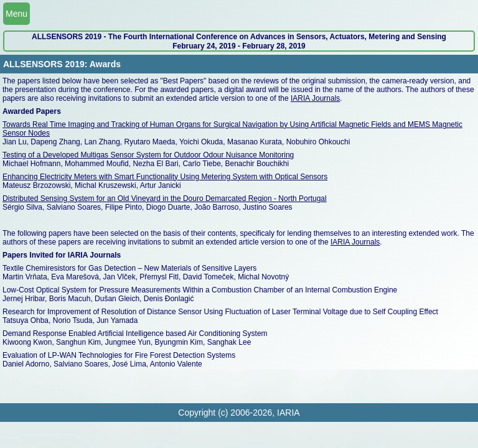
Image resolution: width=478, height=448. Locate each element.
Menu (16, 14)
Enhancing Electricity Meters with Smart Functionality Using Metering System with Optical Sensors (165, 177)
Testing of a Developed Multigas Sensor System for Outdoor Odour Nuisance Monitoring (148, 155)
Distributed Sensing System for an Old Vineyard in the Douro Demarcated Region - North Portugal (165, 198)
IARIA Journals (315, 98)
